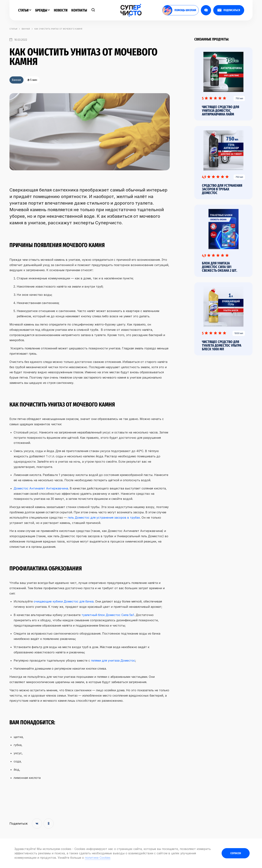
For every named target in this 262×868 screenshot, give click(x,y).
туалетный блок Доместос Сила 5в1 (108, 615)
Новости (61, 10)
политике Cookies (98, 858)
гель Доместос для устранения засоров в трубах (104, 518)
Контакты (79, 10)
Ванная (26, 29)
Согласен (236, 853)
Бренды (43, 10)
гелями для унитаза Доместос (113, 660)
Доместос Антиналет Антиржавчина (41, 488)
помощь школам (179, 10)
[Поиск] (93, 10)
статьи (13, 29)
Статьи (25, 10)
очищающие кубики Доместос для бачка (64, 601)
